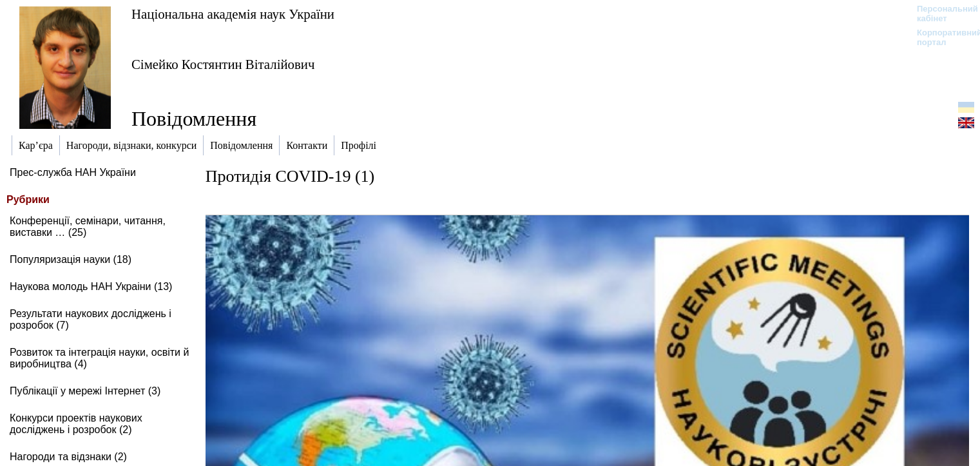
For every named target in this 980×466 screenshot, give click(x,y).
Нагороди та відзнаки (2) (68, 457)
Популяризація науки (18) (71, 259)
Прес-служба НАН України (73, 172)
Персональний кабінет (941, 14)
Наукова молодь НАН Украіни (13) (91, 286)
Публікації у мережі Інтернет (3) (85, 391)
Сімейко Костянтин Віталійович (223, 64)
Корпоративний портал (941, 37)
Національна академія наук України (233, 14)
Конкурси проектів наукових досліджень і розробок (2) (76, 424)
